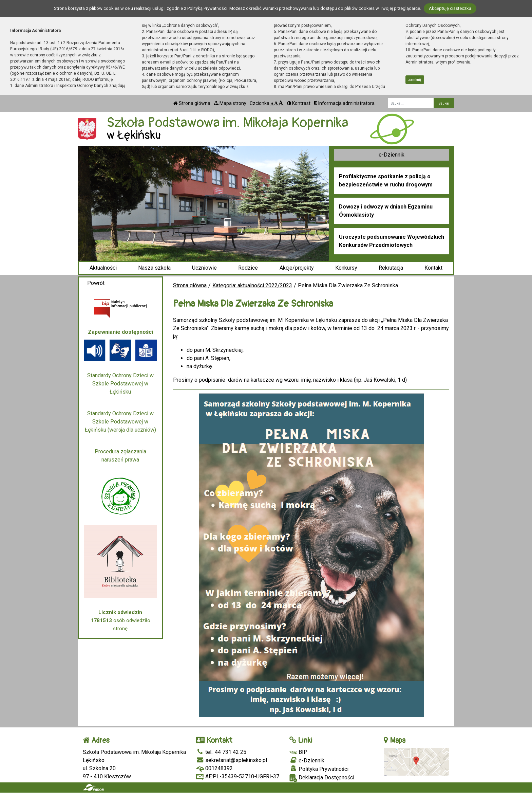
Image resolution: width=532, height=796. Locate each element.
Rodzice (248, 268)
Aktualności (103, 268)
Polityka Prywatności (319, 769)
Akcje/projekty (297, 268)
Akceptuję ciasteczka (450, 8)
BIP (298, 752)
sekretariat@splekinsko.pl (232, 760)
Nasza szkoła (154, 268)
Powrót (96, 283)
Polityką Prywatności (207, 8)
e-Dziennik (392, 155)
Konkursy (346, 268)
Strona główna (192, 103)
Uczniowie (204, 268)
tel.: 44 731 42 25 (221, 752)
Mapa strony (230, 103)
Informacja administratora (344, 103)
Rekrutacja (391, 268)
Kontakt (433, 268)
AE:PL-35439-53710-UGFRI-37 (238, 776)
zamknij (415, 80)
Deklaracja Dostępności (322, 778)
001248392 (214, 768)
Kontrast (299, 103)
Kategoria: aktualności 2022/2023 (252, 285)
